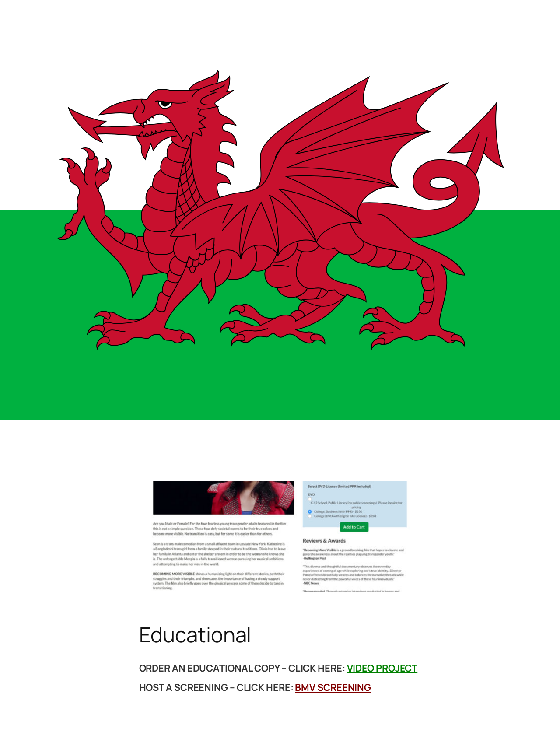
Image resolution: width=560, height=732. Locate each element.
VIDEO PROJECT (382, 668)
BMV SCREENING (333, 687)
